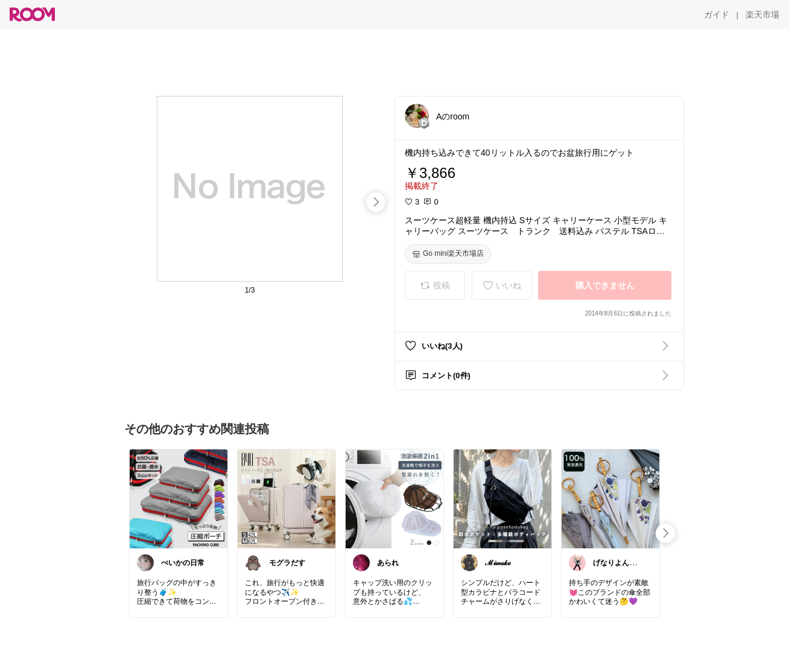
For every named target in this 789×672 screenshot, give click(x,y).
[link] (179, 498)
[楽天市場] (762, 14)
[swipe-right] (376, 202)
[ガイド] (717, 14)
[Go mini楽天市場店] (448, 254)
